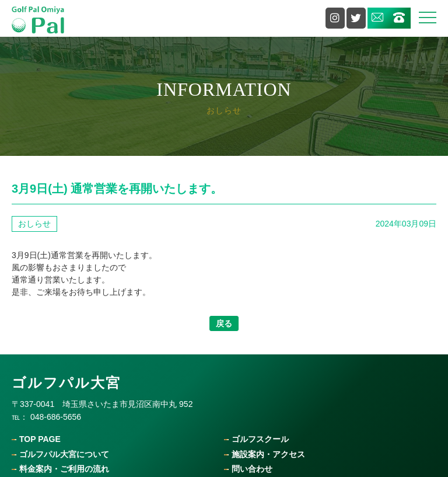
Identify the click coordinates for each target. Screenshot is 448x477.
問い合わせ (252, 469)
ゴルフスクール (260, 439)
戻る (224, 323)
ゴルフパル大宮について (64, 455)
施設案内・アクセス (268, 455)
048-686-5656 (56, 417)
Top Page (40, 439)
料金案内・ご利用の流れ (64, 469)
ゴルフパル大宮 (66, 383)
